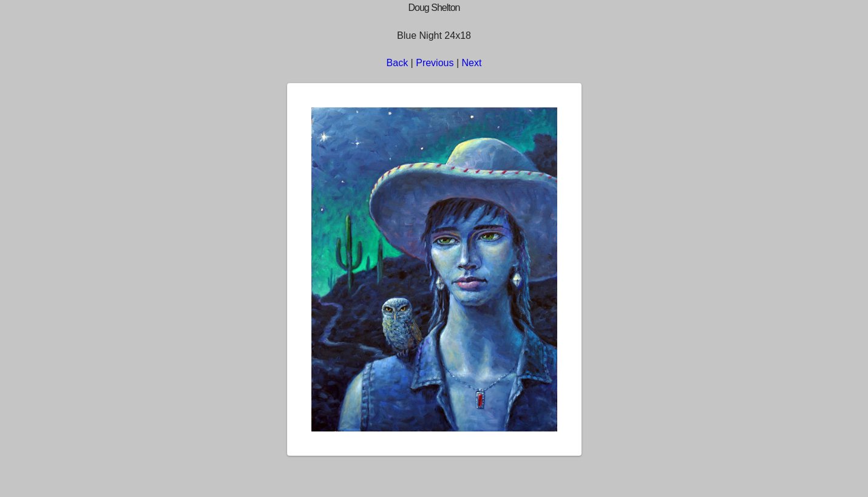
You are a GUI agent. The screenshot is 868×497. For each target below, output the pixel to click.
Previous (435, 63)
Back (398, 63)
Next (472, 63)
